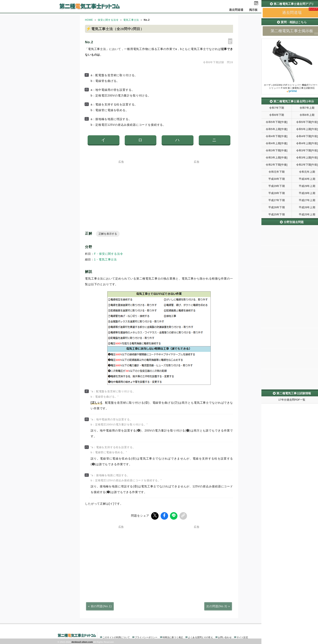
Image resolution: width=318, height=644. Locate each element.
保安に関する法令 (108, 20)
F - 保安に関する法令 (109, 254)
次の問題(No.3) (217, 606)
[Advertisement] (121, 189)
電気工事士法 (131, 20)
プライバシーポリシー (146, 637)
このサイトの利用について (116, 637)
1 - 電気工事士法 (106, 259)
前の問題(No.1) (101, 606)
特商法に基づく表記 (173, 637)
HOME (89, 20)
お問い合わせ (225, 637)
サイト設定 (242, 637)
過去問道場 (236, 10)
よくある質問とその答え (200, 637)
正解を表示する (108, 234)
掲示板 (253, 10)
